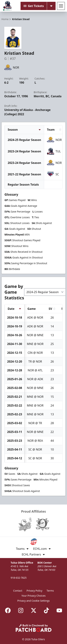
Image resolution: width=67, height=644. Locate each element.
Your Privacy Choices (33, 596)
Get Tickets (34, 6)
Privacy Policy (34, 591)
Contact (18, 591)
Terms (50, 591)
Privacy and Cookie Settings (33, 601)
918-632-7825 (18, 578)
